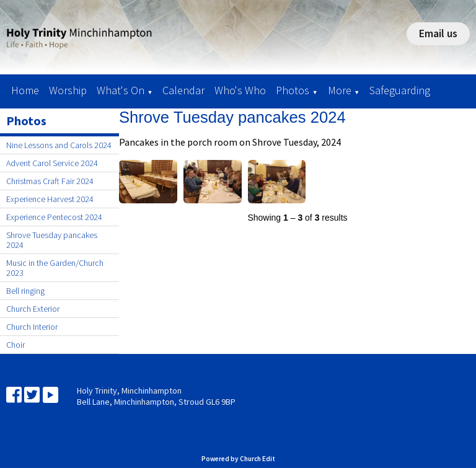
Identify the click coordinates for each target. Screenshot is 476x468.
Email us (438, 33)
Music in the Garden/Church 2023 (55, 268)
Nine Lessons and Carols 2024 (59, 145)
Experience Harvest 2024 (50, 199)
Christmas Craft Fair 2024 (50, 181)
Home (25, 90)
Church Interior (32, 327)
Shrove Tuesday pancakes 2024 (52, 240)
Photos (293, 90)
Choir (15, 345)
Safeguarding (400, 90)
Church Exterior (33, 309)
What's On (121, 90)
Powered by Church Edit (238, 459)
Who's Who (240, 90)
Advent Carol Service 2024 (52, 163)
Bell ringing (25, 291)
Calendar (183, 90)
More (340, 90)
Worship (68, 90)
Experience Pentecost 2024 (54, 217)
